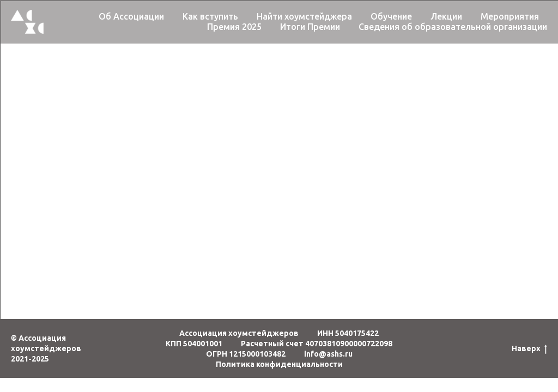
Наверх (529, 349)
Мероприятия (510, 16)
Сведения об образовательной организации (453, 27)
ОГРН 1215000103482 (246, 354)
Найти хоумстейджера (304, 16)
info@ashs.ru (328, 354)
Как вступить (210, 16)
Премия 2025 (234, 27)
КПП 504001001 (194, 344)
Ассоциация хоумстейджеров (239, 333)
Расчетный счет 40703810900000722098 (317, 344)
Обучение (391, 16)
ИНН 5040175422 (348, 333)
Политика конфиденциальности (279, 364)
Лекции (446, 16)
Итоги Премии (310, 27)
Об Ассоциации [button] (131, 16)
